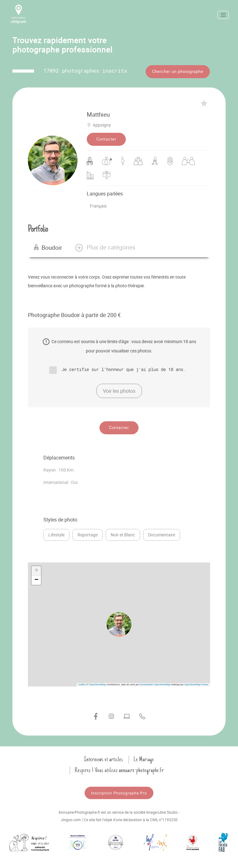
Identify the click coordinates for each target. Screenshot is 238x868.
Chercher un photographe (178, 71)
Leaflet (82, 682)
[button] (105, 245)
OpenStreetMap (97, 682)
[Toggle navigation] (223, 15)
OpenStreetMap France (196, 682)
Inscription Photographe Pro (119, 790)
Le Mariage (144, 757)
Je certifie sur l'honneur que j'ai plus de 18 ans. (124, 367)
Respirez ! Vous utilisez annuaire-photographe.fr (119, 768)
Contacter (106, 136)
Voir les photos (119, 388)
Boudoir (48, 245)
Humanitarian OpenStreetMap (155, 682)
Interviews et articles (104, 757)
